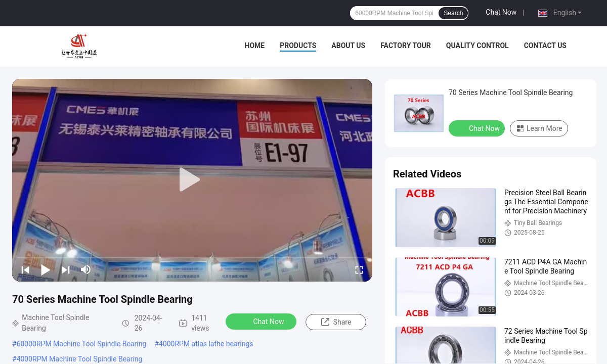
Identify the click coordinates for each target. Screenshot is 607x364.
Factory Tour (406, 45)
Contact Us (545, 45)
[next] (66, 269)
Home (255, 45)
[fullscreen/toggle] (359, 269)
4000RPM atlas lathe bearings (206, 344)
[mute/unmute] (86, 269)
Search (453, 13)
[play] (192, 180)
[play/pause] (46, 269)
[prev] (25, 269)
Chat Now (501, 12)
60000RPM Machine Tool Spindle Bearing (82, 344)
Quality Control (478, 45)
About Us (348, 45)
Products (298, 45)
